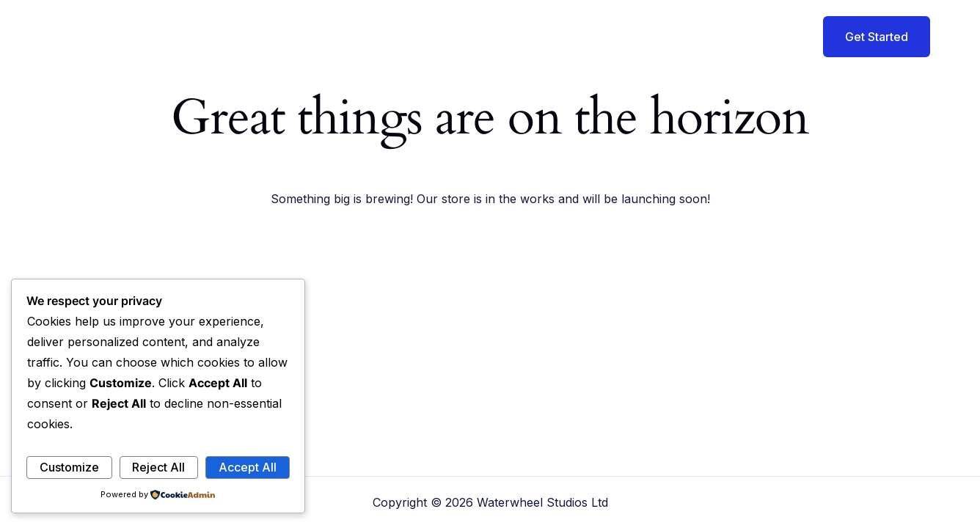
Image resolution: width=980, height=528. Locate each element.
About (572, 37)
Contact (757, 37)
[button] (867, 37)
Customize (69, 467)
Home (514, 37)
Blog (699, 37)
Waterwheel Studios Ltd (250, 36)
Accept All (248, 467)
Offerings (638, 37)
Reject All (158, 467)
